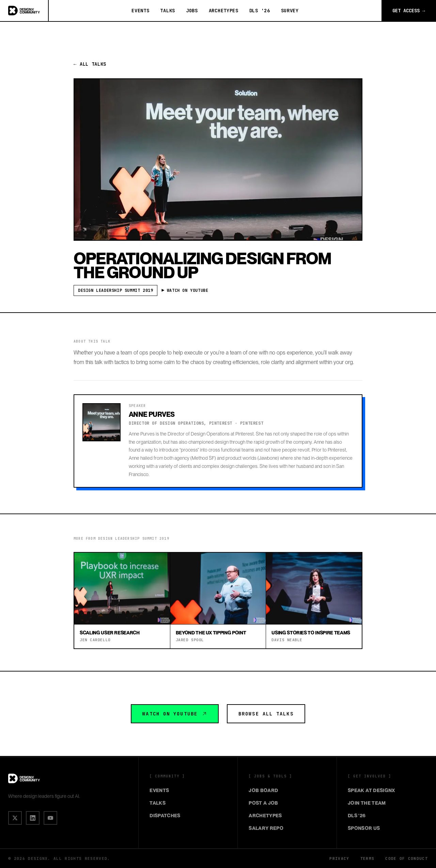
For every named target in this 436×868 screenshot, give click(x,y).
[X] (15, 818)
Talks (168, 11)
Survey (290, 11)
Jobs (192, 11)
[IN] (33, 818)
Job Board (263, 790)
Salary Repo (266, 828)
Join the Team (367, 803)
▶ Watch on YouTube (186, 290)
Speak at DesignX (371, 790)
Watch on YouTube (175, 714)
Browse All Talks (266, 714)
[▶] (50, 818)
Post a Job (263, 803)
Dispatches (165, 816)
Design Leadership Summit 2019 (115, 290)
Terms (368, 858)
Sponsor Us (364, 828)
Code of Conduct (407, 858)
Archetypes (224, 11)
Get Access (409, 11)
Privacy (339, 858)
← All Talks (90, 64)
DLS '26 (260, 11)
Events (140, 11)
